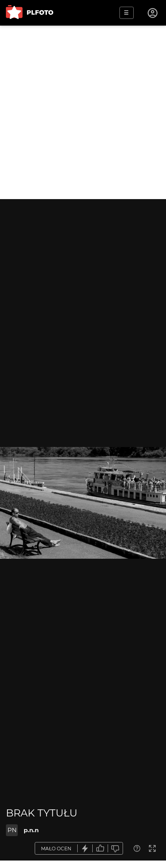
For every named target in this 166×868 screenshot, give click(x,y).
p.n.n (31, 830)
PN (12, 830)
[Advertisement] (83, 112)
